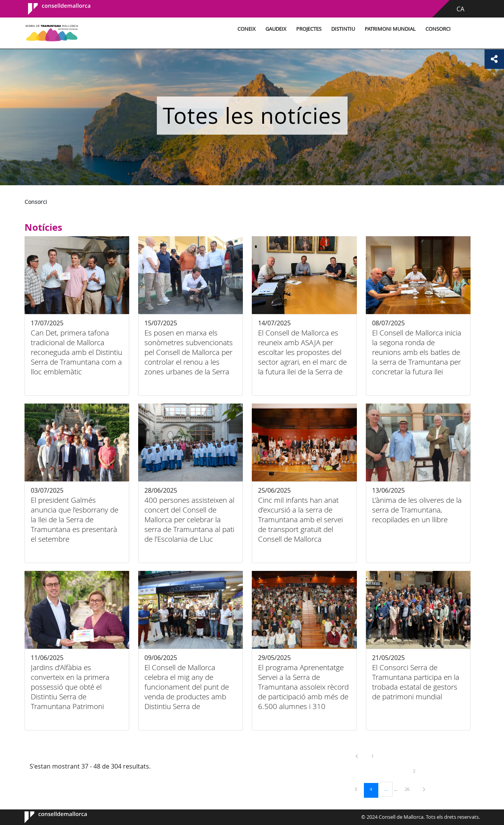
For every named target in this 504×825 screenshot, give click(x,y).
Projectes (309, 29)
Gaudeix (276, 29)
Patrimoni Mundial (390, 29)
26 (410, 789)
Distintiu (343, 29)
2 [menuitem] (420, 771)
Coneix (247, 29)
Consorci (438, 29)
